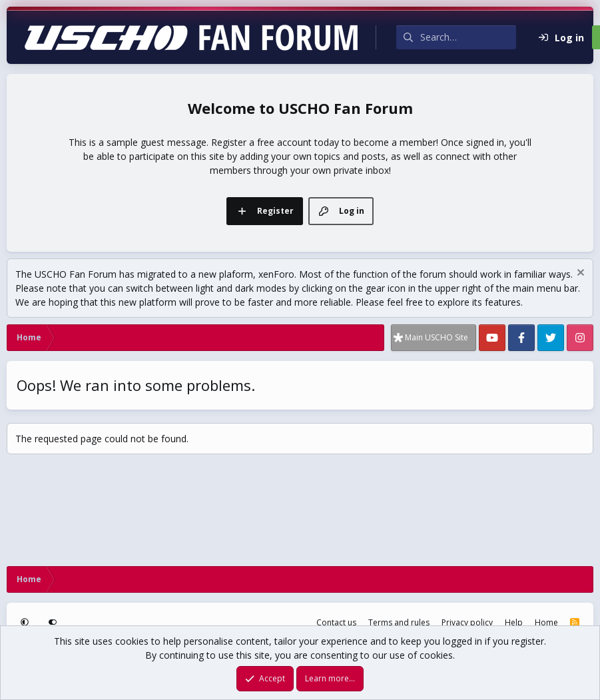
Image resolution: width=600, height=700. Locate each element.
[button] (26, 623)
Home (546, 622)
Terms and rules (399, 622)
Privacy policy (467, 622)
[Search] (468, 37)
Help (514, 622)
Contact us (336, 622)
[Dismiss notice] (579, 274)
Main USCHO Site (437, 337)
